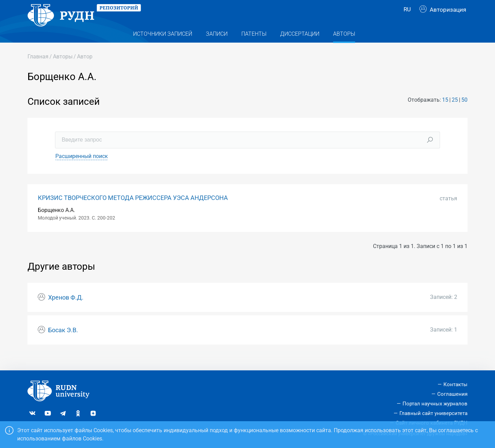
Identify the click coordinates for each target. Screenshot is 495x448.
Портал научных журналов (435, 404)
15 (445, 112)
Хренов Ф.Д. (66, 310)
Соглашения (452, 394)
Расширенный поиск (82, 168)
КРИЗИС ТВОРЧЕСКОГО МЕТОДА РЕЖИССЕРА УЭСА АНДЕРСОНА (133, 210)
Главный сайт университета (433, 413)
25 (455, 112)
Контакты (455, 384)
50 (464, 112)
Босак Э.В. (63, 342)
